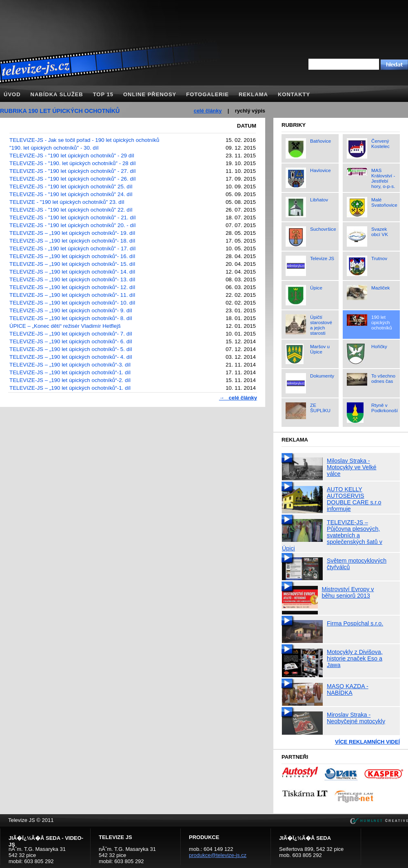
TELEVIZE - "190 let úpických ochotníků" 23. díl (67, 202)
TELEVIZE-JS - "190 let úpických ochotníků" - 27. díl (72, 171)
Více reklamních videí (367, 742)
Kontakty (294, 94)
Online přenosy (150, 94)
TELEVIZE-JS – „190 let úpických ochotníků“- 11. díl (72, 295)
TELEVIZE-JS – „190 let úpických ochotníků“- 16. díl (72, 256)
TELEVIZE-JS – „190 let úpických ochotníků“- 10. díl (72, 303)
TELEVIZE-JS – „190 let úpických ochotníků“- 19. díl (72, 233)
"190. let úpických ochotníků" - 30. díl (54, 148)
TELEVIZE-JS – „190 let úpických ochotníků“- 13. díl (72, 279)
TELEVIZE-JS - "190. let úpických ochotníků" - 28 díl (72, 163)
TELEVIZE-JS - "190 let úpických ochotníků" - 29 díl (72, 156)
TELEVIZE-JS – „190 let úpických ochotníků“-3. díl (70, 365)
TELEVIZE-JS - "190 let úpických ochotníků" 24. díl (71, 194)
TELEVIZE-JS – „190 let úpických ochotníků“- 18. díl (72, 241)
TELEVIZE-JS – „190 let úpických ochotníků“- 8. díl (71, 318)
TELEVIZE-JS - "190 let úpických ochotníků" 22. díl (71, 210)
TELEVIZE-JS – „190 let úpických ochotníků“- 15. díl (72, 264)
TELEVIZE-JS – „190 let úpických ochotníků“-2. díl (70, 380)
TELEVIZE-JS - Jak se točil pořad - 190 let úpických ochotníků (84, 140)
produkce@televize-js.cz (218, 855)
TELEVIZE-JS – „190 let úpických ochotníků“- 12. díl (72, 287)
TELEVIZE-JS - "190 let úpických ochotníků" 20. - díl (72, 225)
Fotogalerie (207, 94)
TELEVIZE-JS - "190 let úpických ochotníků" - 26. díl (72, 179)
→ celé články (238, 398)
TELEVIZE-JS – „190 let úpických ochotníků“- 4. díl (71, 357)
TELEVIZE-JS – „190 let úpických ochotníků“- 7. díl (71, 334)
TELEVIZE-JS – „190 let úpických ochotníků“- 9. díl (71, 310)
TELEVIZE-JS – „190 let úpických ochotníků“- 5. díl (71, 349)
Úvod (12, 94)
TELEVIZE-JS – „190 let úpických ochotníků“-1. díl (70, 372)
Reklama (253, 94)
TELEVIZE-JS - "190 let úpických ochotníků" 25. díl (71, 187)
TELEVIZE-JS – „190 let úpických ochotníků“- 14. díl (72, 272)
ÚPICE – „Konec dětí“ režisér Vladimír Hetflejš (65, 326)
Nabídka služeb (57, 94)
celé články (208, 111)
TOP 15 (103, 94)
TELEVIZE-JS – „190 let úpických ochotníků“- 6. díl (71, 341)
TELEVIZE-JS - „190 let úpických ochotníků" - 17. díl (72, 248)
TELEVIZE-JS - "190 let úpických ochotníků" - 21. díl (72, 218)
